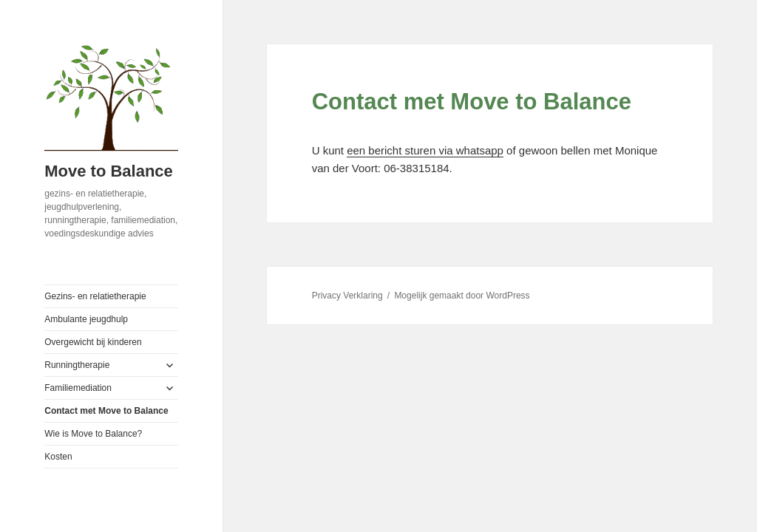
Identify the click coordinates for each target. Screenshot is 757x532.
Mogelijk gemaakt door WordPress (462, 296)
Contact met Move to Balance (106, 411)
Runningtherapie (77, 365)
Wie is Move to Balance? (93, 434)
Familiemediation (78, 388)
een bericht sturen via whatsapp (425, 150)
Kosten (58, 457)
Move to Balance (109, 171)
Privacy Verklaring (347, 296)
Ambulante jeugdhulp (86, 319)
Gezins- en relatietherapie (95, 296)
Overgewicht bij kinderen (93, 342)
